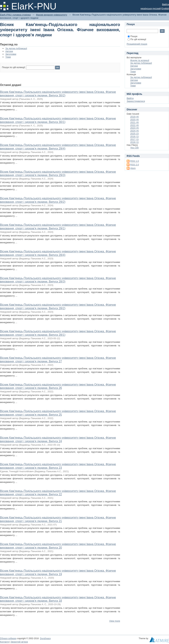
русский (157, 8)
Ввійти (166, 4)
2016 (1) (134, 136)
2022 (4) (134, 125)
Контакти (4, 642)
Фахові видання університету (52, 15)
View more (115, 621)
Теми (8, 57)
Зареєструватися (136, 101)
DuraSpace (45, 638)
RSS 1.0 (134, 161)
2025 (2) (134, 134)
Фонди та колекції (140, 60)
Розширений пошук (137, 44)
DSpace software (8, 638)
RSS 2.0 (134, 165)
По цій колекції (137, 39)
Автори (9, 51)
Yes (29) (134, 148)
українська (146, 8)
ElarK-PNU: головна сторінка (15, 15)
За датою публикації (16, 48)
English (165, 8)
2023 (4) (134, 128)
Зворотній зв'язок (19, 642)
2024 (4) (134, 131)
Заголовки (11, 54)
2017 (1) (134, 139)
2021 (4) (134, 122)
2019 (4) (134, 117)
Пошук (132, 36)
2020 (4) (134, 120)
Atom (133, 168)
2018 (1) (134, 142)
